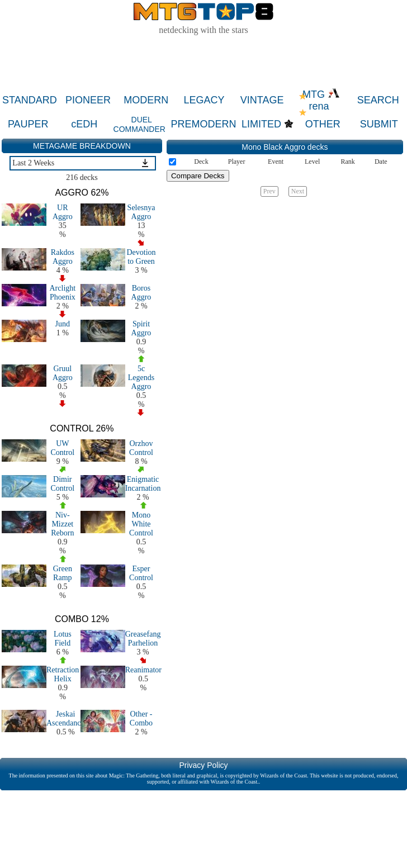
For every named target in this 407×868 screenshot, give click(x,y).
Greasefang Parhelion (143, 639)
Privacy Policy (203, 765)
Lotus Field (63, 639)
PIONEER (88, 100)
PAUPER (28, 124)
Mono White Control (141, 524)
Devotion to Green (141, 257)
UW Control (62, 448)
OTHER (323, 124)
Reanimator (143, 670)
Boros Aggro (141, 293)
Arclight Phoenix (63, 293)
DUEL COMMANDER (139, 124)
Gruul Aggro (63, 373)
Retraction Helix (63, 674)
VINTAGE (262, 100)
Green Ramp (63, 573)
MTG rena (321, 100)
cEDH (84, 124)
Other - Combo (141, 718)
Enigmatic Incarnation (143, 484)
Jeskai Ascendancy (65, 718)
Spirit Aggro (141, 328)
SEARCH (378, 100)
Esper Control (141, 573)
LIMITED (261, 124)
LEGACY (204, 100)
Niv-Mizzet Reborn (62, 524)
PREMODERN (204, 124)
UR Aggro (63, 212)
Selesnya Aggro (141, 212)
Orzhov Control (141, 448)
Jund (63, 324)
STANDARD (30, 100)
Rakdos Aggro (63, 257)
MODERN (146, 100)
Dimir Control (62, 484)
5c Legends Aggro (141, 378)
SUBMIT (379, 124)
